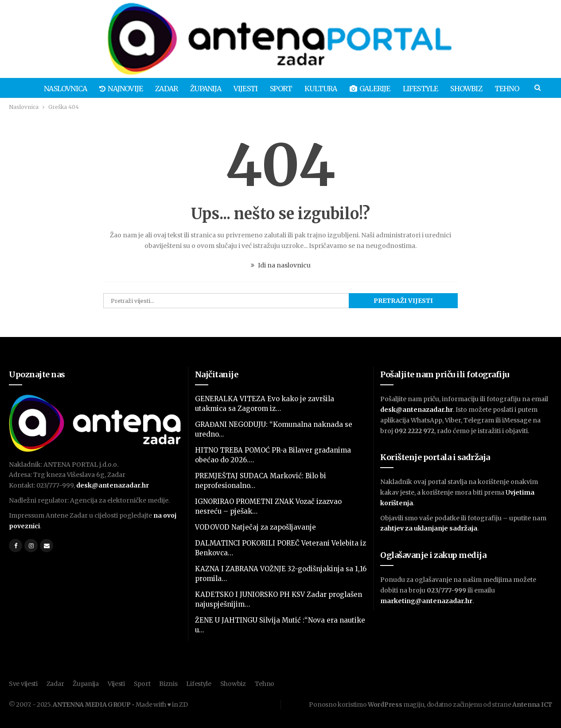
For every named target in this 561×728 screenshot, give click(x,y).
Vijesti (246, 89)
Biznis (168, 684)
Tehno (265, 684)
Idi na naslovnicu (281, 265)
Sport (283, 89)
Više (510, 89)
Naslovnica (60, 89)
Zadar (164, 89)
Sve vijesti (23, 684)
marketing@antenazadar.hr (426, 601)
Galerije (374, 89)
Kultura (324, 89)
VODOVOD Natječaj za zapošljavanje (255, 527)
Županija (205, 89)
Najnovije (117, 89)
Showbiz (473, 89)
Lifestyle (426, 89)
